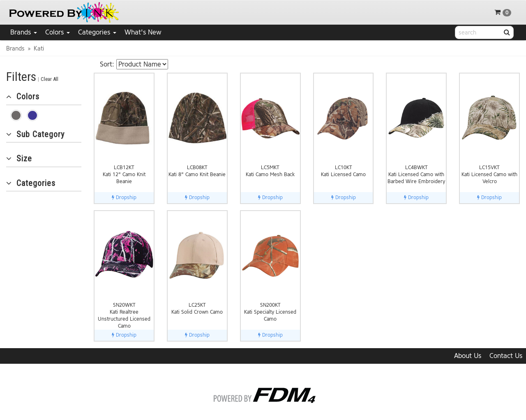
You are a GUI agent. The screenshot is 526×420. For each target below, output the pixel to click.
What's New (143, 32)
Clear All (50, 79)
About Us (468, 356)
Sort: (107, 64)
